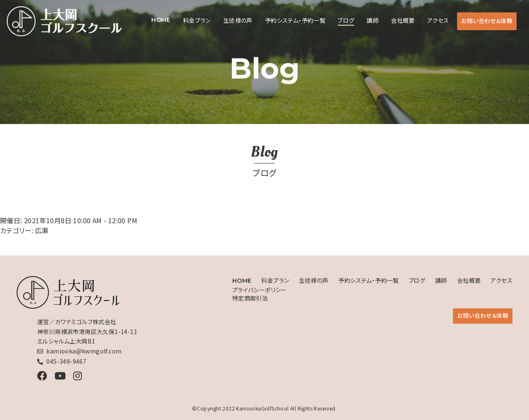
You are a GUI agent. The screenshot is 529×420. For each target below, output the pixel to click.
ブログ (346, 20)
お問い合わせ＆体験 (487, 21)
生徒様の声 (238, 20)
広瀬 (42, 230)
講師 (373, 20)
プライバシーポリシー (260, 290)
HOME (161, 20)
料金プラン (197, 20)
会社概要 (403, 20)
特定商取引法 (250, 298)
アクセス (438, 20)
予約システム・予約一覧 (295, 20)
